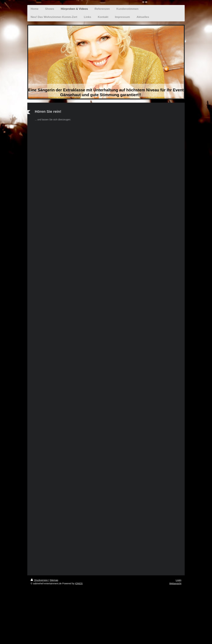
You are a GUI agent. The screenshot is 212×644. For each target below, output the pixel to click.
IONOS (79, 583)
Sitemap (54, 580)
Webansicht (175, 583)
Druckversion (40, 580)
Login (179, 580)
